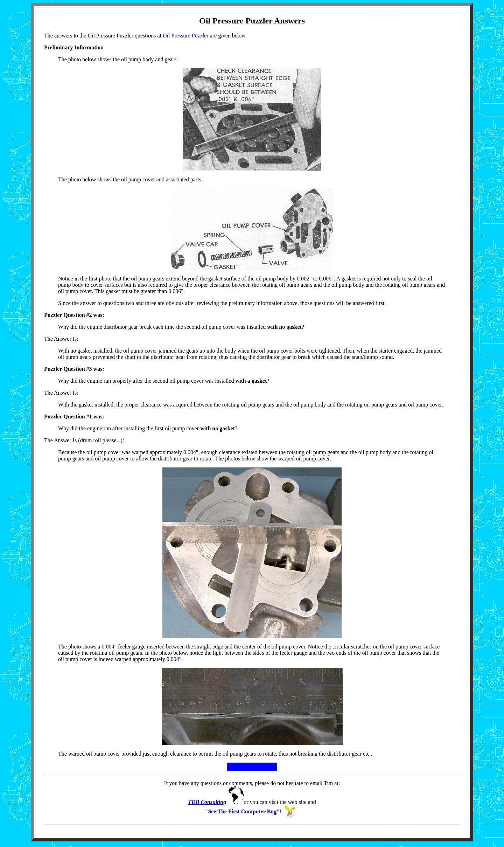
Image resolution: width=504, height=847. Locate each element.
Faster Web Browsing (252, 767)
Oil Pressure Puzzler (186, 36)
